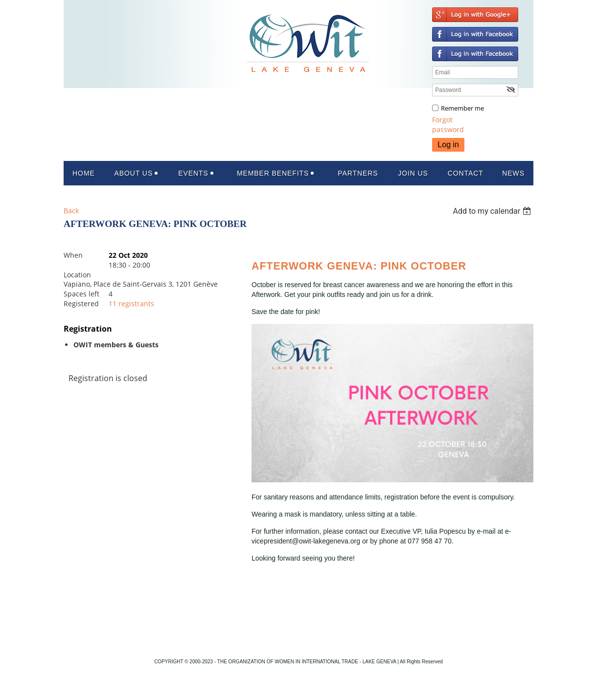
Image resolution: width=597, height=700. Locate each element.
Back (71, 211)
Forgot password (448, 124)
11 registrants (131, 304)
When (73, 255)
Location (77, 275)
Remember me (462, 108)
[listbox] (493, 211)
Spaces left (81, 294)
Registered (81, 304)
